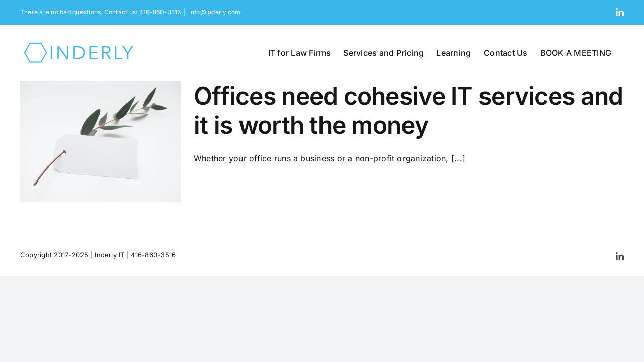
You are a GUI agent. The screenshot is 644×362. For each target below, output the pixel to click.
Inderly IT (109, 255)
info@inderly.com (215, 12)
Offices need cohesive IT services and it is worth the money (408, 110)
